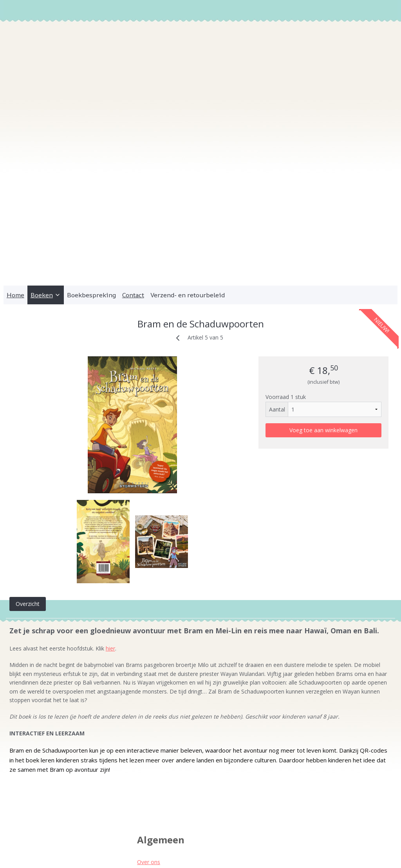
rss (194, 854)
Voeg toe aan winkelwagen (323, 366)
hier (110, 584)
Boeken (46, 230)
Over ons (149, 797)
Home (15, 230)
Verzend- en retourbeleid (188, 230)
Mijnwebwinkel (292, 854)
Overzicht (28, 540)
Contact (133, 230)
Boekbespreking (91, 230)
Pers (143, 815)
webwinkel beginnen (224, 854)
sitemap (178, 854)
